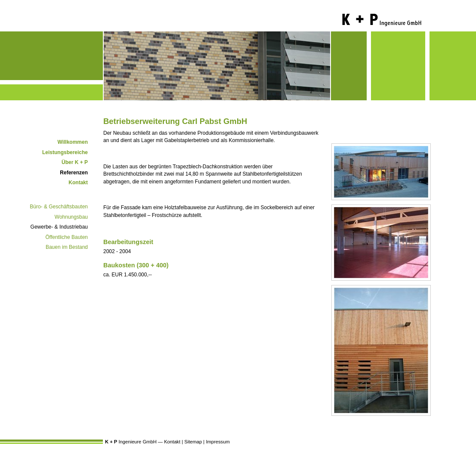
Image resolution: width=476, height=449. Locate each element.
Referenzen (74, 173)
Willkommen (73, 142)
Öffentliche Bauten (66, 237)
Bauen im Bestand (67, 247)
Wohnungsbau (71, 217)
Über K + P (75, 162)
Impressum (218, 442)
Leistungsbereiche (65, 152)
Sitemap (193, 442)
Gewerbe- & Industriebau (59, 227)
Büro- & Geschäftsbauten (59, 207)
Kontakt (78, 183)
